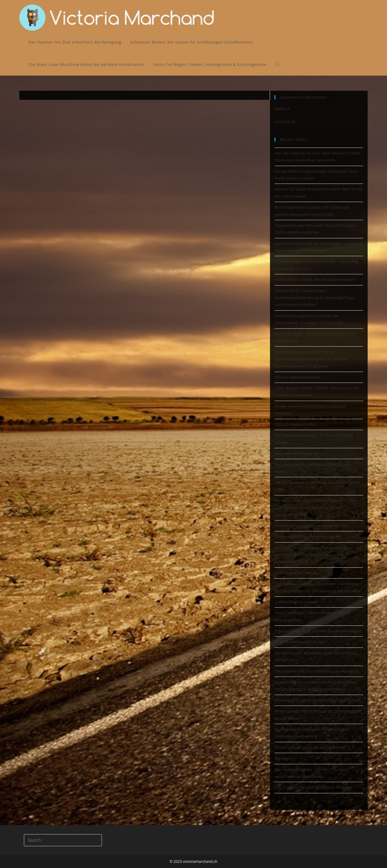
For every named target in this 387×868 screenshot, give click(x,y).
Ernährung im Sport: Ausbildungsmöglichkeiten (318, 700)
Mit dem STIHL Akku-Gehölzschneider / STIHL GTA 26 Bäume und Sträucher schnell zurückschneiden (316, 508)
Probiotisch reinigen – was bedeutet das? (312, 526)
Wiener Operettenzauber (297, 377)
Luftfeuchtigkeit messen (296, 602)
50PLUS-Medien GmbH (295, 424)
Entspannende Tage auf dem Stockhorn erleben (318, 631)
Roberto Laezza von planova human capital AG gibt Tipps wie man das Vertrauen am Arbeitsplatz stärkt (317, 555)
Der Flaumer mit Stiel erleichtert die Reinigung (317, 671)
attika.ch (282, 109)
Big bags (282, 758)
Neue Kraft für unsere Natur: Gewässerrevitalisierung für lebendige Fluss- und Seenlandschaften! (315, 298)
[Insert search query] (63, 840)
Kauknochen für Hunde (296, 573)
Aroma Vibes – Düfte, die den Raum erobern (315, 279)
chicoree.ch (285, 122)
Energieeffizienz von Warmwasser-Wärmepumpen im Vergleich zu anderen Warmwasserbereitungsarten (311, 359)
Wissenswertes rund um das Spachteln (310, 747)
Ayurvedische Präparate (296, 453)
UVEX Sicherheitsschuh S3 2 (300, 642)
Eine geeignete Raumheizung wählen (308, 537)
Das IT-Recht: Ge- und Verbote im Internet (313, 787)
